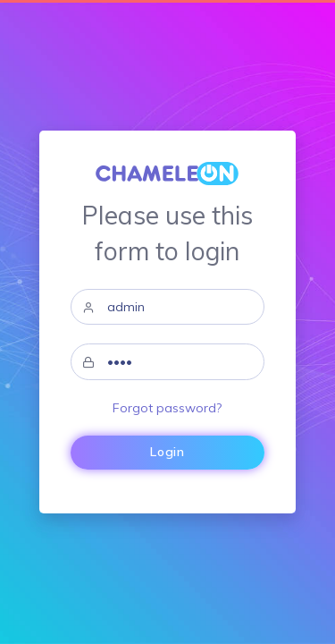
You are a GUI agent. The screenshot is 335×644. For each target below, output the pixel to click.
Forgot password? (167, 408)
